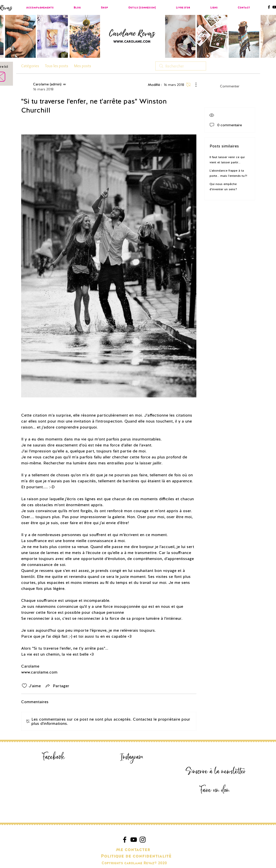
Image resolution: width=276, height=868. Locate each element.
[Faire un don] (215, 790)
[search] (181, 66)
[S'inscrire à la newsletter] (216, 772)
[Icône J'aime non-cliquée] (24, 686)
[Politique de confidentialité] (136, 856)
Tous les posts (57, 66)
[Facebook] (54, 757)
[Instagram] (132, 757)
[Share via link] (57, 686)
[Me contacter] (133, 850)
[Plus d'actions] (193, 85)
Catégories (30, 66)
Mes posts (83, 66)
